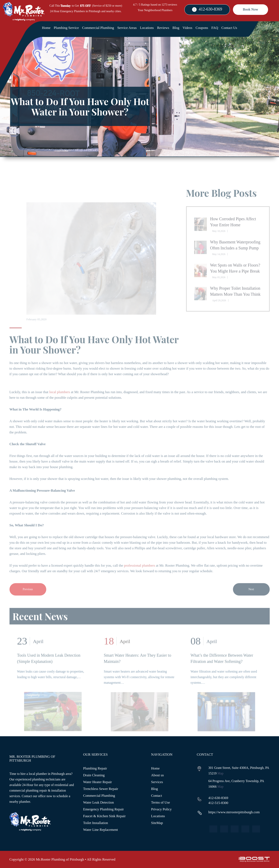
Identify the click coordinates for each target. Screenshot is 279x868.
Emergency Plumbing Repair (104, 809)
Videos (187, 28)
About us (158, 775)
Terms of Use (161, 802)
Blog (176, 28)
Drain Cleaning (94, 775)
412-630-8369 (210, 9)
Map (220, 773)
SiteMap (157, 823)
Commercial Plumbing (98, 28)
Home (46, 28)
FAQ (215, 28)
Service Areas (127, 28)
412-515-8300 (218, 803)
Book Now (251, 9)
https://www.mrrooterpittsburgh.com (234, 812)
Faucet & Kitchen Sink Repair (104, 816)
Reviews (163, 28)
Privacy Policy (161, 809)
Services (157, 782)
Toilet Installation (96, 823)
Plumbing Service (66, 28)
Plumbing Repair (95, 768)
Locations (147, 28)
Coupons (202, 28)
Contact (157, 796)
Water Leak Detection (99, 802)
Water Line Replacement (101, 830)
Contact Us (229, 28)
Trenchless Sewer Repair (101, 789)
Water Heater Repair (98, 782)
